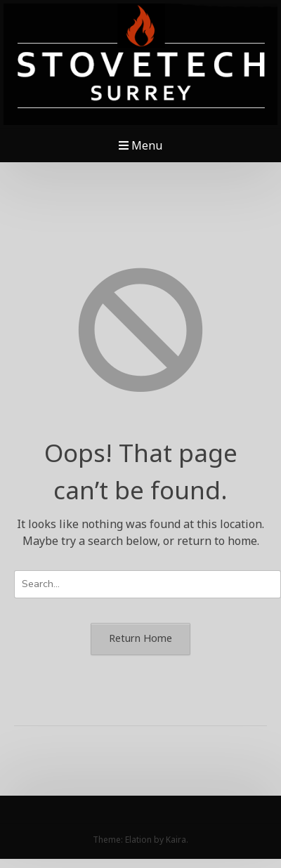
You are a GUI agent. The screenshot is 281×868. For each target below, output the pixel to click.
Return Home (140, 638)
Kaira (176, 840)
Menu (140, 145)
